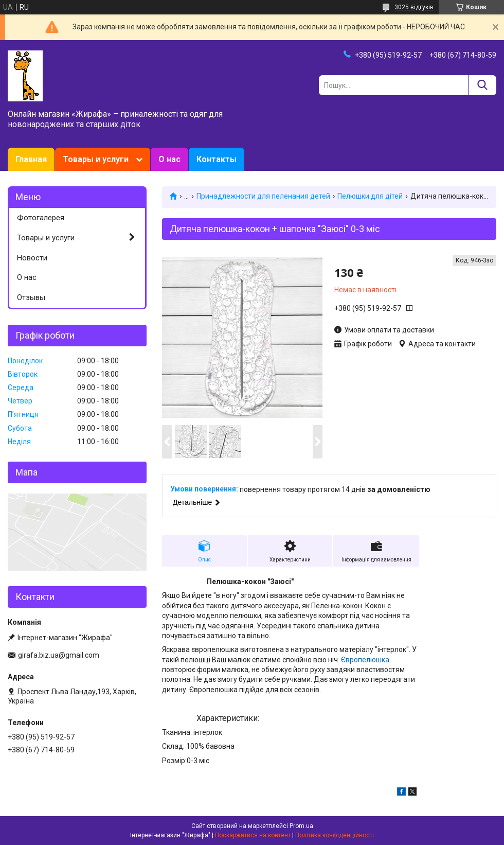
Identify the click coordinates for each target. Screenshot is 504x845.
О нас (169, 159)
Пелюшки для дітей (370, 196)
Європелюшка (365, 660)
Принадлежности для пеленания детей (263, 196)
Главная (31, 159)
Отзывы (31, 297)
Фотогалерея (41, 218)
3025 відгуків (414, 7)
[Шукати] (482, 85)
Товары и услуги (96, 159)
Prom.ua (301, 826)
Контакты (217, 159)
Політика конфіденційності (335, 835)
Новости (32, 258)
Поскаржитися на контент (253, 835)
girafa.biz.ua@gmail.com (59, 655)
